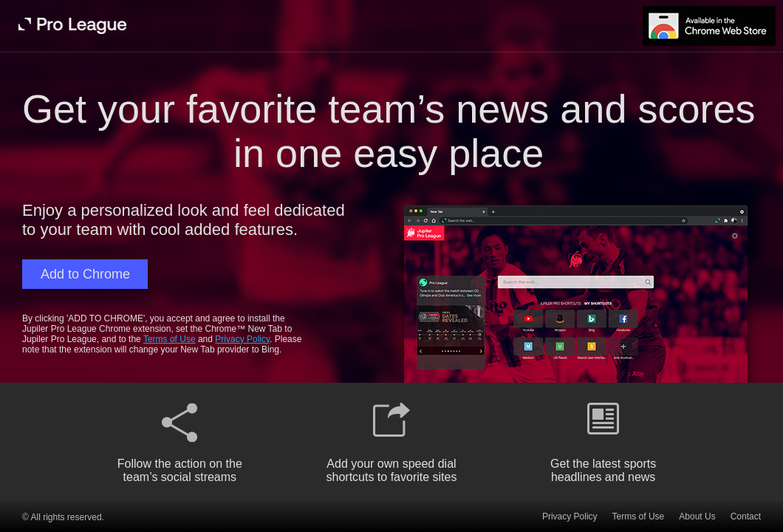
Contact (746, 516)
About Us (697, 516)
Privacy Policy (242, 339)
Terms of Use (170, 339)
